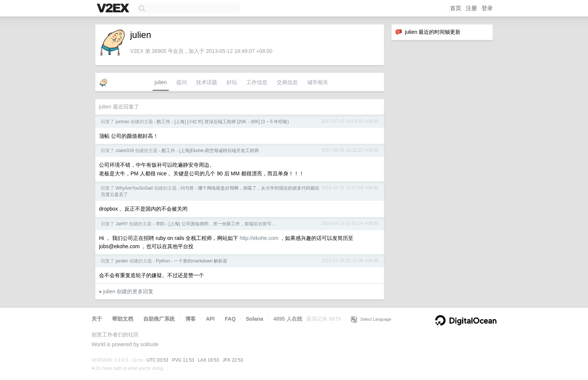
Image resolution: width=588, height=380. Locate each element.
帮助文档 (123, 319)
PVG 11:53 (183, 360)
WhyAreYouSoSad (134, 188)
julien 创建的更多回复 (128, 291)
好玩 (232, 82)
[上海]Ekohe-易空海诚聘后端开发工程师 (219, 151)
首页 (456, 8)
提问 (181, 82)
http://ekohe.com (259, 238)
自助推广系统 (159, 319)
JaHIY (121, 224)
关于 (97, 319)
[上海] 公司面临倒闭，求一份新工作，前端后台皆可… (222, 224)
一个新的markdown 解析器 (201, 261)
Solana (255, 319)
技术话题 (207, 82)
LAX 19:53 (208, 360)
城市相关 (318, 82)
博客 (190, 319)
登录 (487, 8)
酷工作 (163, 122)
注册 (471, 8)
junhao (122, 122)
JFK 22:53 (233, 360)
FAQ (230, 319)
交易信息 (287, 82)
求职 (160, 224)
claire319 (125, 151)
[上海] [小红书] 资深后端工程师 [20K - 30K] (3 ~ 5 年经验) (232, 122)
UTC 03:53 (157, 360)
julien (161, 82)
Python (163, 261)
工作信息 (257, 82)
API (210, 319)
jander (122, 261)
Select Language (371, 319)
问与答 (187, 188)
